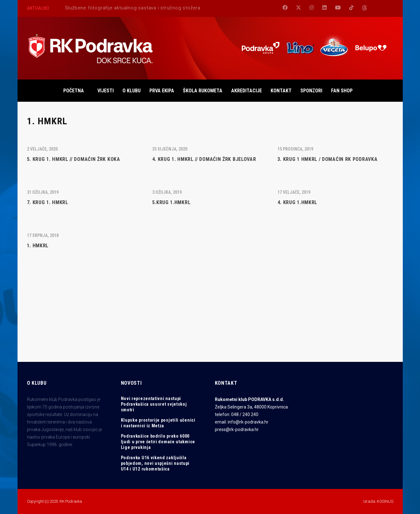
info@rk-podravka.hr (248, 422)
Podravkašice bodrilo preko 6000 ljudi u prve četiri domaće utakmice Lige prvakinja (158, 442)
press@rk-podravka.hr (237, 429)
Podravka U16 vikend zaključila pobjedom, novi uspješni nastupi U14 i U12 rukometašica (155, 463)
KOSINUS (385, 501)
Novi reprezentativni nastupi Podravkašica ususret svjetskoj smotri (154, 404)
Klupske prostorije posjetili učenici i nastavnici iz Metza (158, 423)
